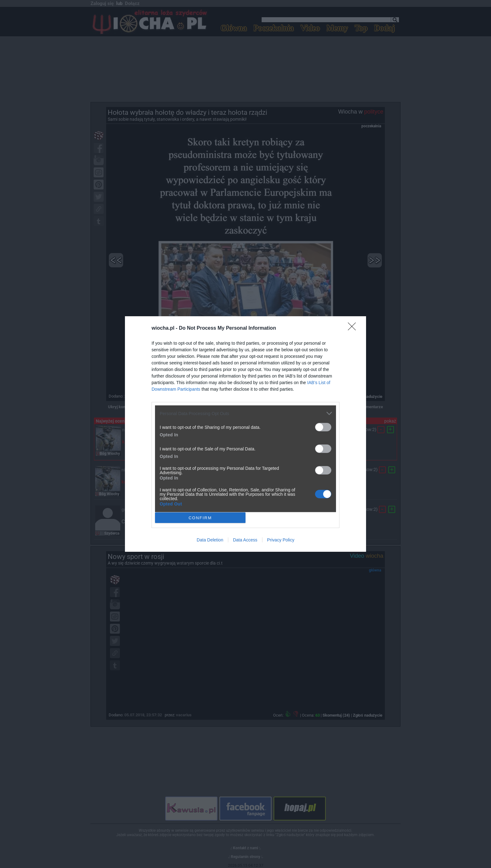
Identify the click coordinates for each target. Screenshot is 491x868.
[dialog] (246, 434)
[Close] (354, 328)
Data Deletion (210, 540)
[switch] (323, 427)
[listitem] (246, 413)
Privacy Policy (281, 540)
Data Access (245, 540)
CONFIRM (200, 518)
